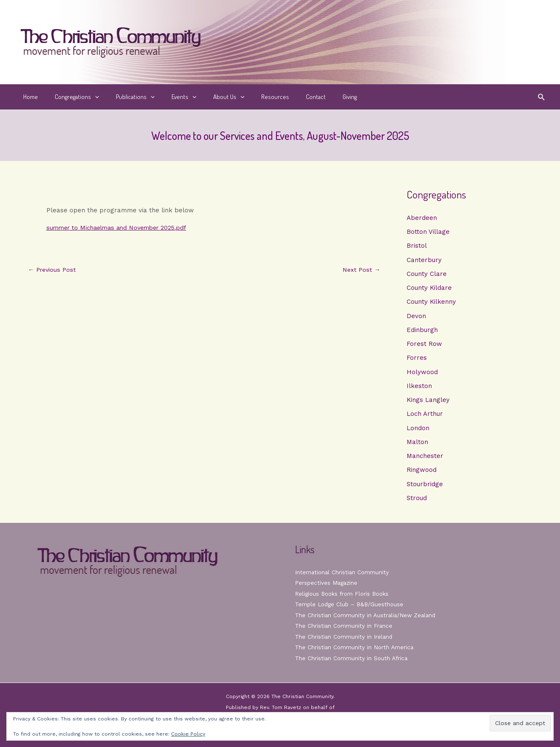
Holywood (422, 374)
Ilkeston (419, 388)
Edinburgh (422, 332)
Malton (417, 445)
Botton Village (428, 232)
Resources (252, 97)
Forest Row (424, 346)
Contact (288, 97)
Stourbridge (425, 488)
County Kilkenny (431, 303)
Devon (416, 317)
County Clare (427, 275)
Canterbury (424, 260)
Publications (125, 97)
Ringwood (422, 474)
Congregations (71, 97)
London (418, 431)
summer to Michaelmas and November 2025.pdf (121, 228)
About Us (210, 97)
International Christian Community (343, 572)
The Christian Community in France (344, 626)
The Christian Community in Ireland (345, 637)
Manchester (425, 460)
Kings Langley (428, 403)
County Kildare (429, 289)
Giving (318, 97)
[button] (89, 97)
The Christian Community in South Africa (352, 658)
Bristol (417, 246)
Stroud (417, 502)
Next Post (361, 270)
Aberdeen (422, 218)
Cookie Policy (188, 734)
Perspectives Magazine (327, 583)
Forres (417, 360)
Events (169, 97)
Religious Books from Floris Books (344, 594)
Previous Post (54, 270)
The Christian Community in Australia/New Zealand (367, 615)
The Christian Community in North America (355, 647)
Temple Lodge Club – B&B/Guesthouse (351, 604)
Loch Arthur (425, 417)
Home (28, 97)
